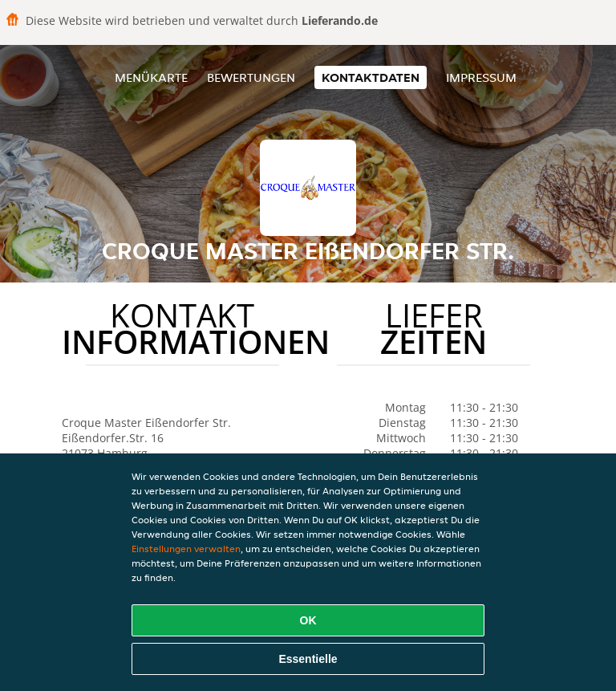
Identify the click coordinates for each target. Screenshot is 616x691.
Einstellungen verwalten (186, 549)
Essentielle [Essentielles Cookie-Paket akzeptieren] (308, 659)
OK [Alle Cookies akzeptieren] (308, 620)
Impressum (481, 77)
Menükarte (151, 77)
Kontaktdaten (371, 77)
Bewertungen (251, 77)
